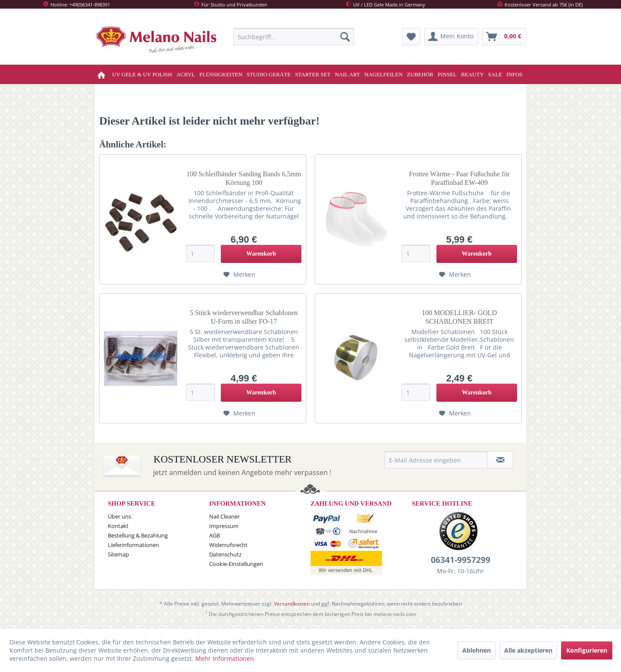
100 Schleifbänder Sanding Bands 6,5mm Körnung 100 (244, 178)
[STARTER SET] (313, 74)
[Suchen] (345, 37)
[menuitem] (294, 37)
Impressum (224, 526)
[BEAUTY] (472, 74)
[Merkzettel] (411, 37)
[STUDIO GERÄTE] (269, 74)
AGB (215, 535)
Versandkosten (292, 604)
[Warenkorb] (504, 37)
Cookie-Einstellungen (236, 564)
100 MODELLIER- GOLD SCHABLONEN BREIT (459, 317)
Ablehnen (477, 650)
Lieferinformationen (133, 545)
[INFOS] (514, 74)
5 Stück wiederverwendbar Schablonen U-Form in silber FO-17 (244, 317)
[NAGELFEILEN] (384, 74)
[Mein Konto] (451, 37)
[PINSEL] (447, 74)
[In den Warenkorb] (261, 254)
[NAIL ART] (347, 74)
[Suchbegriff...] (294, 37)
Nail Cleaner (224, 516)
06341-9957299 (461, 560)
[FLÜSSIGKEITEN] (221, 74)
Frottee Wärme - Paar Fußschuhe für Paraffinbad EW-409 (459, 178)
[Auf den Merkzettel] (239, 275)
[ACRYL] (186, 74)
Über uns (119, 516)
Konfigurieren (587, 650)
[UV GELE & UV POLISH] (142, 74)
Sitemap (118, 554)
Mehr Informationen (225, 658)
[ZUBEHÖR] (420, 74)
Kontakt (118, 526)
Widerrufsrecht (228, 545)
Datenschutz (225, 554)
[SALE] (495, 74)
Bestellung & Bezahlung (138, 535)
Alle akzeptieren (528, 650)
